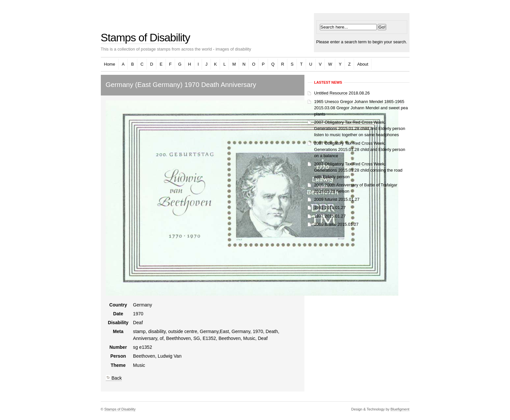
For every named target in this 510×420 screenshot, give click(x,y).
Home (110, 64)
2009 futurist (326, 199)
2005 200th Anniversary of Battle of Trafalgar (356, 185)
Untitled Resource (331, 93)
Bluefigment (400, 409)
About (363, 64)
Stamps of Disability (145, 38)
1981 (319, 208)
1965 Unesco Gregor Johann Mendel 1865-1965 (359, 102)
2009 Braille (325, 224)
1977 (319, 216)
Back (114, 378)
